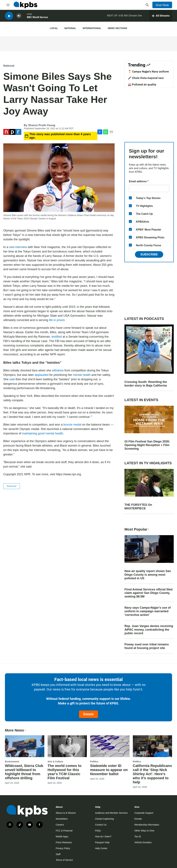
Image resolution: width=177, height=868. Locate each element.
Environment (12, 762)
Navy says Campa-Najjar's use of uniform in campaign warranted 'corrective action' (148, 611)
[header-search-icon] (147, 5)
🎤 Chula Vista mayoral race (146, 78)
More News (16, 730)
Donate (88, 714)
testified (57, 337)
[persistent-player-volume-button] (19, 16)
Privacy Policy (63, 848)
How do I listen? (103, 837)
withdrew (58, 370)
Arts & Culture (55, 762)
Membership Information (147, 825)
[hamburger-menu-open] (8, 5)
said (12, 379)
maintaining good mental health (43, 433)
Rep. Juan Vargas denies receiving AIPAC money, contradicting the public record (149, 630)
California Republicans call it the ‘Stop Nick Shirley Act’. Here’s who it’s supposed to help (152, 774)
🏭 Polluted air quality (142, 84)
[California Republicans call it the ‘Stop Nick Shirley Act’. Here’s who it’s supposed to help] (153, 746)
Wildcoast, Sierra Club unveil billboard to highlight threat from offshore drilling (24, 772)
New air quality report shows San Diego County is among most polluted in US (148, 575)
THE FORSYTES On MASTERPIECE (138, 507)
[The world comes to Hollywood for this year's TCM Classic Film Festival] (67, 746)
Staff (58, 854)
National (70, 28)
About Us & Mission (66, 813)
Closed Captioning (104, 819)
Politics (94, 762)
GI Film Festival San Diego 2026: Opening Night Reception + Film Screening (147, 445)
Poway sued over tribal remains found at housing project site (147, 646)
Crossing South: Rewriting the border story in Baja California (146, 384)
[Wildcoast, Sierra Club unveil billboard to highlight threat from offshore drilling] (25, 746)
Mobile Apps (62, 837)
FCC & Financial (64, 831)
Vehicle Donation (143, 842)
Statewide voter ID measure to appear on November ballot (109, 770)
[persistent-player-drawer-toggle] (161, 16)
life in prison (57, 320)
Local (54, 28)
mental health (82, 375)
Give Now (162, 5)
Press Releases (64, 842)
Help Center (101, 848)
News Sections (117, 28)
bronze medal (72, 425)
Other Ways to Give (144, 831)
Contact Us (101, 825)
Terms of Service (64, 860)
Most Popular (137, 529)
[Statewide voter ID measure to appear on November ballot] (110, 746)
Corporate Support (144, 813)
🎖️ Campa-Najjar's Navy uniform (148, 72)
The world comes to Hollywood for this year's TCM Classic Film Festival (65, 772)
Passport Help (102, 842)
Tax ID (138, 837)
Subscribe (149, 254)
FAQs (98, 831)
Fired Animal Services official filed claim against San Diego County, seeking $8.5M (148, 593)
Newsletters (62, 819)
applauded (42, 375)
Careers (60, 825)
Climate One (135, 16)
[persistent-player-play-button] (9, 16)
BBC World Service (37, 18)
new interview (18, 247)
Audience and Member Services (111, 813)
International (92, 28)
